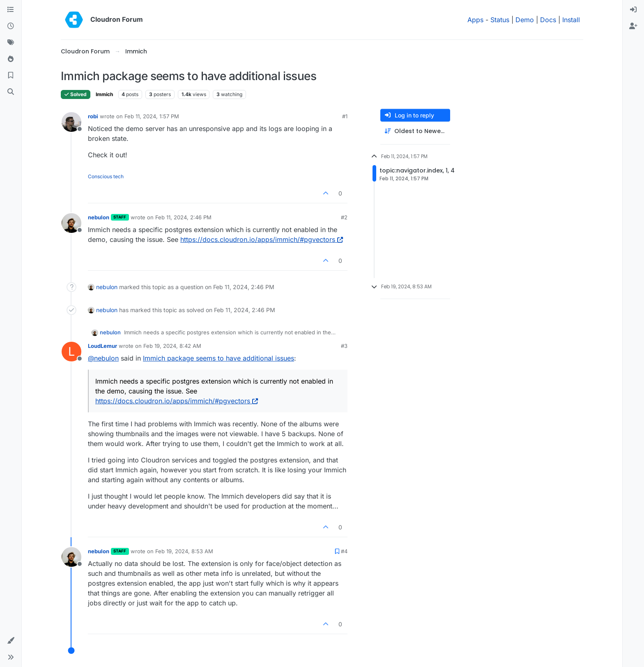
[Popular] (11, 59)
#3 (344, 346)
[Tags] (11, 43)
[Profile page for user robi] (71, 122)
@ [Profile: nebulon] (103, 358)
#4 (344, 551)
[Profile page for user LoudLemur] (71, 352)
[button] (11, 641)
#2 (344, 217)
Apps (475, 20)
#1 (345, 116)
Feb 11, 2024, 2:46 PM (183, 217)
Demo (525, 20)
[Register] (633, 26)
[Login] (633, 10)
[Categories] (11, 10)
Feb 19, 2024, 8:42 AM (172, 346)
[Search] (11, 92)
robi (93, 116)
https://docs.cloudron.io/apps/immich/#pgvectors (262, 239)
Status (500, 20)
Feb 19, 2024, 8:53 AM (184, 551)
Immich (104, 94)
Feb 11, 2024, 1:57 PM (152, 116)
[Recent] (11, 26)
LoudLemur (102, 346)
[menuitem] (633, 10)
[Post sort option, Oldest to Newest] (415, 131)
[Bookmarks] (11, 76)
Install (571, 20)
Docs (548, 20)
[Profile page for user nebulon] (71, 223)
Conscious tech (106, 176)
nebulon (99, 217)
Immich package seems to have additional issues (218, 358)
